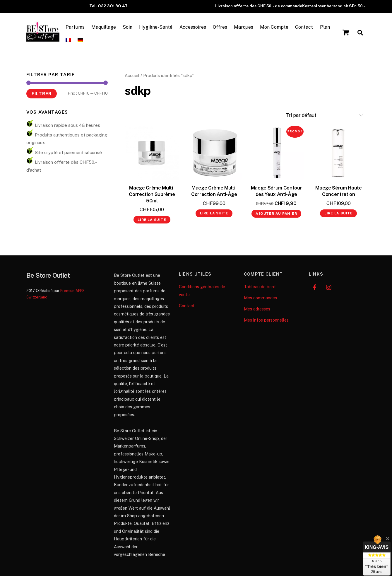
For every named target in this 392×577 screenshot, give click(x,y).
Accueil (132, 76)
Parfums (77, 27)
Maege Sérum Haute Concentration (338, 192)
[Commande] (324, 116)
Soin (130, 27)
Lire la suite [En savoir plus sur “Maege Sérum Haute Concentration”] (339, 214)
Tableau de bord (260, 287)
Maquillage (106, 27)
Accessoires (195, 27)
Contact (306, 27)
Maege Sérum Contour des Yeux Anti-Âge (277, 192)
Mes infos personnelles (266, 321)
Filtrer (42, 94)
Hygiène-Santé (158, 27)
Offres (222, 27)
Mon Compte (277, 27)
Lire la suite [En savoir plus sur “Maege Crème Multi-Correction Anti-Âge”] (214, 214)
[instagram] (329, 287)
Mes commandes (260, 299)
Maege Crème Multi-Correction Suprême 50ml (152, 195)
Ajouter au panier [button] (276, 214)
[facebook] (315, 287)
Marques (246, 27)
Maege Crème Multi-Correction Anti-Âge (214, 192)
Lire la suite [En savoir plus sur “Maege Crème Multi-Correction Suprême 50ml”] (152, 221)
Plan (327, 27)
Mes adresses (257, 310)
